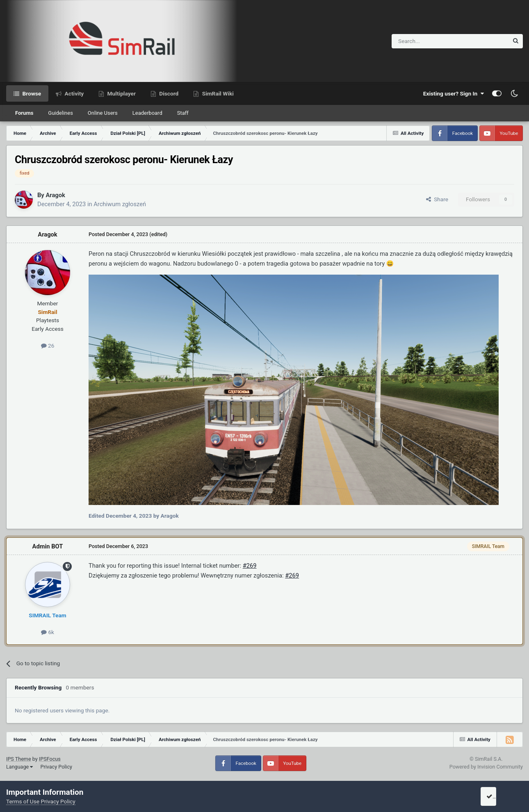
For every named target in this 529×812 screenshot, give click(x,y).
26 (48, 346)
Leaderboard (147, 113)
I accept (499, 796)
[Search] (430, 41)
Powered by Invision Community (486, 767)
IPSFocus (50, 759)
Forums (24, 113)
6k (48, 632)
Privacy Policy (56, 767)
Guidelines (60, 113)
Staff (183, 113)
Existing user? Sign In (454, 93)
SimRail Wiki (217, 93)
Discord (168, 93)
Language (19, 767)
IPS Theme (19, 759)
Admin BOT (48, 546)
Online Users (103, 113)
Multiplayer (121, 93)
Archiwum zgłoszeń (120, 204)
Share (437, 199)
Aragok (55, 195)
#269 (250, 566)
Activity (73, 93)
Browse (31, 93)
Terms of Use (23, 801)
